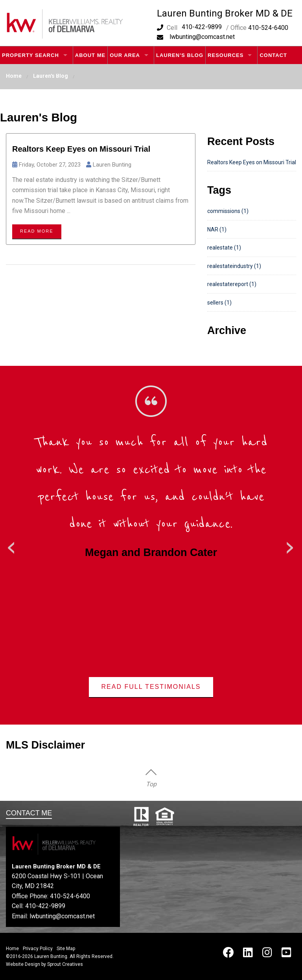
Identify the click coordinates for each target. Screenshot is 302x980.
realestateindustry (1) (234, 266)
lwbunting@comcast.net (202, 37)
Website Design (23, 964)
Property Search (30, 55)
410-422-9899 (202, 27)
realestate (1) (224, 248)
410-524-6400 (70, 896)
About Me (90, 55)
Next (290, 545)
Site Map (66, 949)
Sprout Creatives (65, 964)
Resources (226, 55)
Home (14, 76)
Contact (273, 55)
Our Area (125, 55)
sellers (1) (219, 303)
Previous (12, 545)
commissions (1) (228, 211)
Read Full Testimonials (151, 687)
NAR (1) (217, 229)
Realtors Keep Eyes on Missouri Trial (81, 149)
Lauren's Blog (180, 55)
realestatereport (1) (232, 284)
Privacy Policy (38, 949)
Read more (37, 231)
